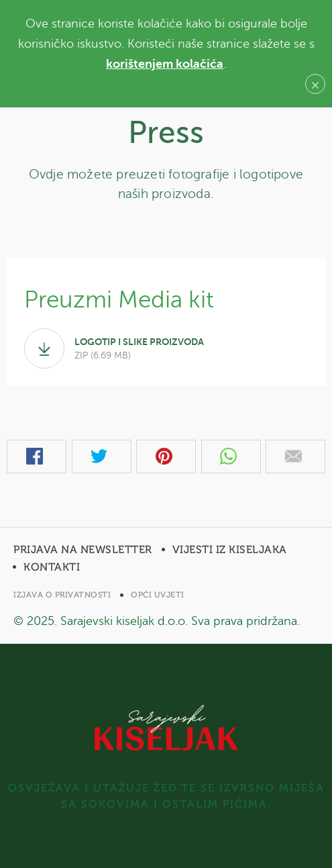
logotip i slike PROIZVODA (166, 348)
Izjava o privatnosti (62, 595)
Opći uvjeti (158, 595)
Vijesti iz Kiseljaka (230, 550)
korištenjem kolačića (165, 64)
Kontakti (52, 567)
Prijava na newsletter (83, 550)
